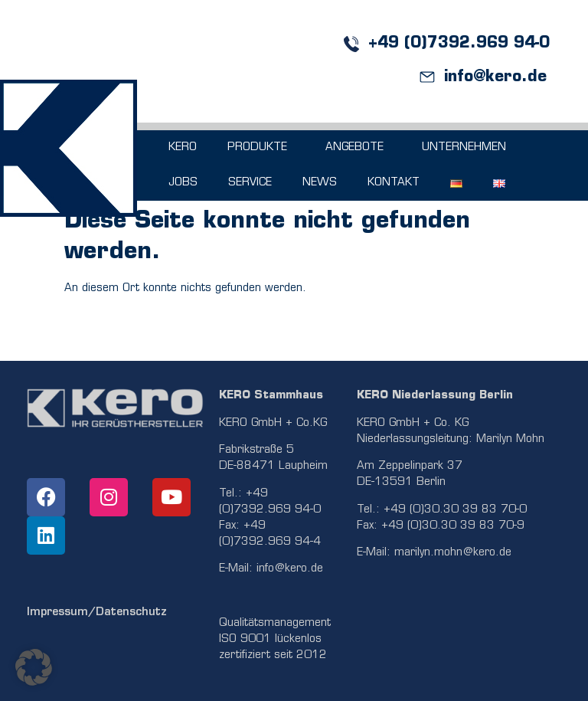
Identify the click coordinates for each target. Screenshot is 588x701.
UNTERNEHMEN (468, 148)
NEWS (320, 183)
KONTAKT (394, 183)
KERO (183, 147)
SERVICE (250, 183)
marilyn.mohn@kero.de (453, 553)
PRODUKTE (261, 148)
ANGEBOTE (358, 148)
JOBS (183, 183)
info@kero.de (290, 569)
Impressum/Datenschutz (97, 613)
